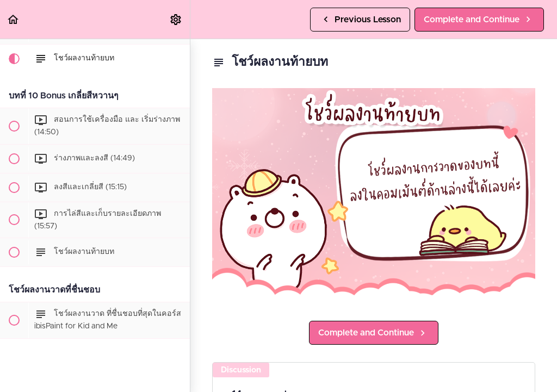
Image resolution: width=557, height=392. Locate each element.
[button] (14, 19)
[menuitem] (176, 19)
